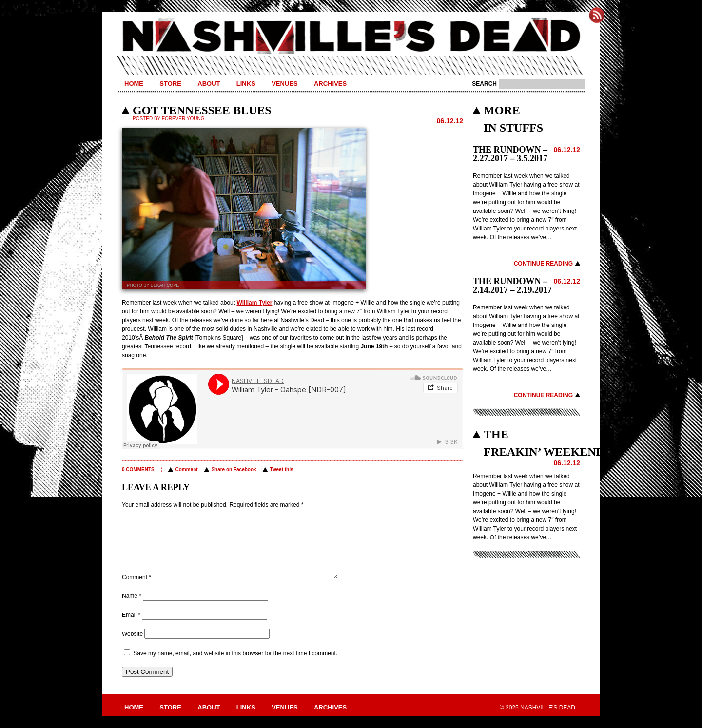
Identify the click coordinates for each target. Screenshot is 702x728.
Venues (284, 84)
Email (131, 627)
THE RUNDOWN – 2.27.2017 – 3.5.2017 (510, 154)
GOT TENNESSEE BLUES (202, 110)
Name (132, 608)
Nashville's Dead (351, 37)
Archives (330, 84)
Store (170, 84)
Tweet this (281, 469)
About (209, 84)
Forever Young (183, 119)
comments (140, 469)
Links (246, 84)
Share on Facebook (234, 469)
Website (132, 646)
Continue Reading (543, 264)
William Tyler (254, 303)
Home (134, 84)
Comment (186, 469)
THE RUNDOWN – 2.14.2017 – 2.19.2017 (512, 286)
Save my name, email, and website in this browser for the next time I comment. (235, 665)
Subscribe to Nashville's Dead (597, 15)
